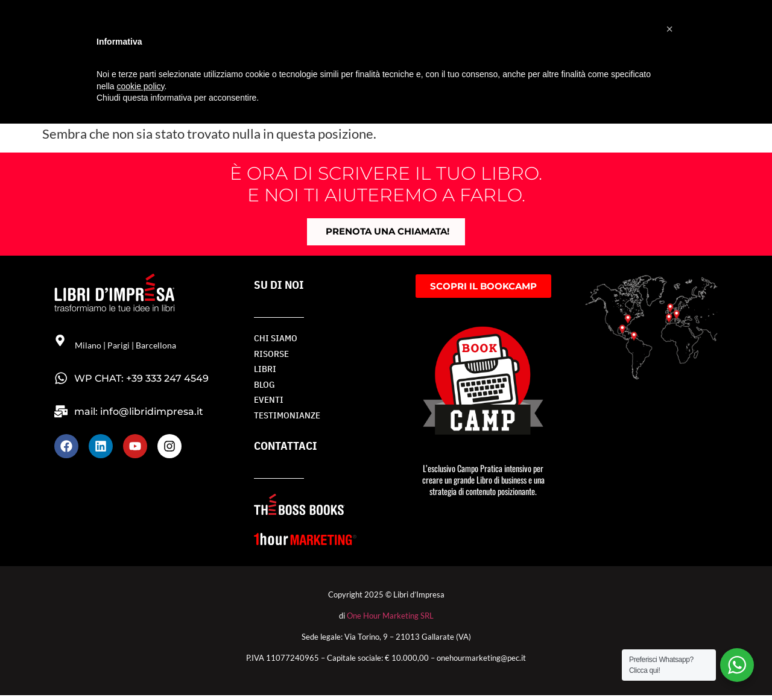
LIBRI (264, 372)
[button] (669, 29)
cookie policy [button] (140, 86)
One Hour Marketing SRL (390, 620)
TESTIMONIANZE (284, 420)
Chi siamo (274, 340)
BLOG (264, 387)
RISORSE (270, 355)
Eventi (267, 404)
